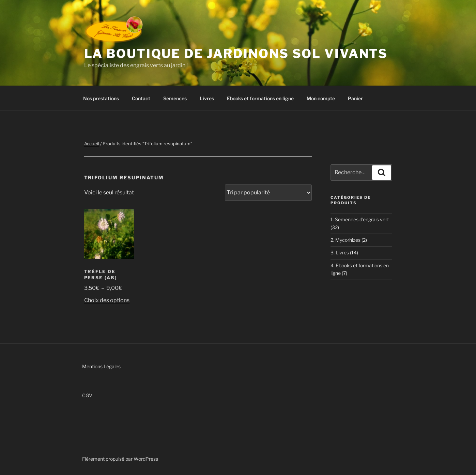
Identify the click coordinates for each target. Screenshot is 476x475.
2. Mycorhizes (346, 240)
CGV (87, 395)
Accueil (92, 144)
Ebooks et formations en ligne (260, 98)
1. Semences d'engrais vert (360, 219)
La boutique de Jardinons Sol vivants (236, 54)
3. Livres (340, 253)
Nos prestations (101, 98)
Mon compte (321, 98)
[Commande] (268, 193)
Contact (141, 98)
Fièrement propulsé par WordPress (120, 459)
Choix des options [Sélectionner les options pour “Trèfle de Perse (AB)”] (107, 300)
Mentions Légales (101, 366)
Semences (175, 98)
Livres (207, 98)
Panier (355, 98)
